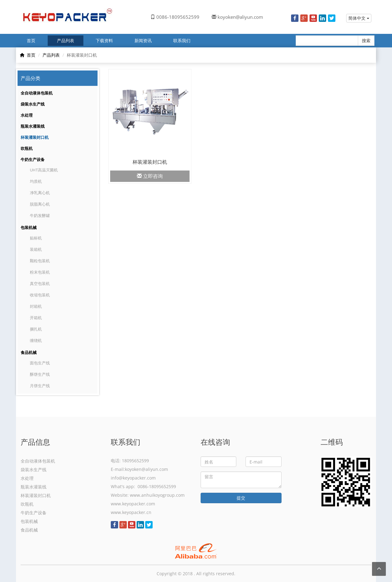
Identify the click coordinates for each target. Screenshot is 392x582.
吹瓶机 (27, 148)
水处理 (27, 115)
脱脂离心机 (40, 204)
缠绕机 (36, 340)
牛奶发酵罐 (40, 215)
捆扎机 (36, 329)
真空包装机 (40, 283)
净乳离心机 (40, 193)
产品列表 (66, 40)
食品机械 (29, 352)
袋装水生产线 (33, 104)
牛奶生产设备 (33, 159)
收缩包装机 (40, 295)
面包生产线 (40, 363)
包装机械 (29, 227)
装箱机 (36, 249)
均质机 (36, 181)
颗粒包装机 (40, 261)
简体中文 (359, 18)
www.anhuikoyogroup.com (157, 495)
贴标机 (36, 238)
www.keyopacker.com (133, 504)
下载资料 (104, 40)
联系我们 (182, 40)
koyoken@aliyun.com (240, 17)
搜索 (366, 40)
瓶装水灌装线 (33, 126)
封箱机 (36, 306)
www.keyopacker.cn (131, 512)
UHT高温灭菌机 (44, 170)
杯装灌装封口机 (35, 137)
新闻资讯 (143, 40)
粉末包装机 (40, 272)
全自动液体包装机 (37, 93)
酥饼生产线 (40, 374)
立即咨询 (150, 176)
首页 (31, 40)
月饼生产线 (40, 386)
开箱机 (36, 318)
